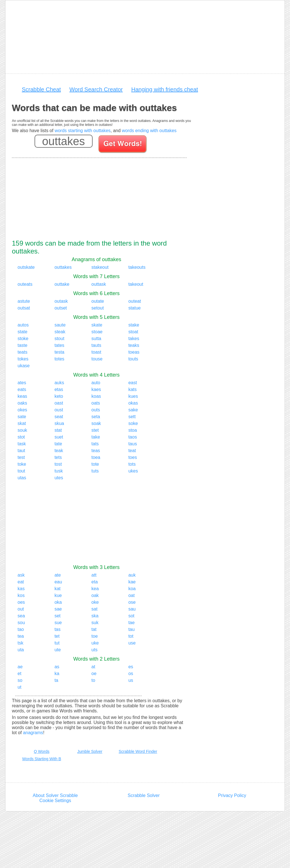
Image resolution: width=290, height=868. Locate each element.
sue (58, 623)
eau (58, 582)
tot (131, 636)
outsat (24, 308)
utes (59, 478)
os (131, 673)
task (22, 444)
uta (21, 650)
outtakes (63, 267)
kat (57, 589)
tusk (58, 471)
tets (58, 457)
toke (22, 464)
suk (95, 623)
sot (131, 616)
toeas (134, 352)
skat (22, 423)
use (132, 643)
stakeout (100, 267)
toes (133, 457)
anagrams (33, 733)
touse (97, 359)
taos (133, 437)
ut (19, 687)
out (21, 609)
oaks (22, 403)
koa (132, 589)
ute (57, 650)
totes (59, 359)
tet (57, 636)
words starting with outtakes (83, 131)
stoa (133, 430)
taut (21, 451)
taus (133, 444)
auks (59, 383)
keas (22, 396)
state (23, 332)
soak (96, 423)
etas (59, 389)
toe (95, 636)
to (93, 680)
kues (133, 396)
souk (22, 430)
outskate (26, 267)
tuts (95, 471)
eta (95, 582)
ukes (133, 471)
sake (133, 410)
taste (23, 345)
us (131, 680)
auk (132, 575)
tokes (23, 359)
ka (57, 673)
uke (95, 643)
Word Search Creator (96, 89)
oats (96, 403)
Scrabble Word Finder (138, 751)
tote (95, 464)
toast (96, 352)
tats (95, 444)
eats (22, 389)
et (19, 673)
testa (59, 352)
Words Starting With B (41, 759)
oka (58, 602)
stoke (23, 339)
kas (21, 589)
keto (59, 396)
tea (21, 636)
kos (21, 595)
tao (21, 629)
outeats (25, 284)
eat (21, 582)
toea (96, 457)
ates (22, 383)
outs (96, 410)
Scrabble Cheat (41, 89)
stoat (133, 332)
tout (21, 471)
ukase (24, 366)
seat (59, 417)
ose (132, 602)
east (133, 383)
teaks (134, 345)
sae (58, 609)
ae (20, 667)
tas (57, 629)
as (57, 667)
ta (56, 680)
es (131, 667)
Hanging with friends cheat (165, 89)
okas (133, 403)
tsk (20, 643)
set (57, 616)
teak (59, 451)
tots (132, 464)
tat (94, 629)
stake (134, 325)
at (93, 667)
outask (61, 301)
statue (135, 308)
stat (58, 430)
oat (131, 595)
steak (60, 332)
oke (95, 602)
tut (57, 643)
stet (95, 430)
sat (94, 609)
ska (95, 616)
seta (96, 417)
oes (21, 602)
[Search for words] (123, 145)
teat (132, 451)
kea (95, 589)
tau (131, 629)
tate (58, 444)
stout (59, 339)
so (20, 680)
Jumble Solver (90, 751)
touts (133, 359)
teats (23, 352)
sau (132, 609)
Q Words (42, 751)
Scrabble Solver (144, 795)
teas (96, 451)
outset (61, 308)
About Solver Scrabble (55, 795)
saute (60, 325)
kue (58, 595)
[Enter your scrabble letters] (64, 141)
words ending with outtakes (149, 131)
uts (94, 650)
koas (96, 396)
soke (133, 423)
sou (21, 623)
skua (59, 423)
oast (59, 403)
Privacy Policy (232, 795)
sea (21, 616)
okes (22, 410)
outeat (135, 301)
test (21, 457)
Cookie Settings (55, 801)
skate (97, 325)
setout (98, 308)
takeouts (137, 267)
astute (24, 301)
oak (95, 595)
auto (96, 383)
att (94, 575)
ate (57, 575)
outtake (62, 284)
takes (134, 339)
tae (131, 623)
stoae (97, 332)
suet (59, 437)
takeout (136, 284)
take (96, 437)
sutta (96, 339)
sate (22, 417)
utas (22, 478)
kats (132, 389)
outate (98, 301)
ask (21, 575)
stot (21, 437)
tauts (96, 345)
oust (59, 410)
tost (58, 464)
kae (132, 582)
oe (94, 673)
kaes (96, 389)
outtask (99, 284)
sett (132, 417)
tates (59, 345)
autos (23, 325)
